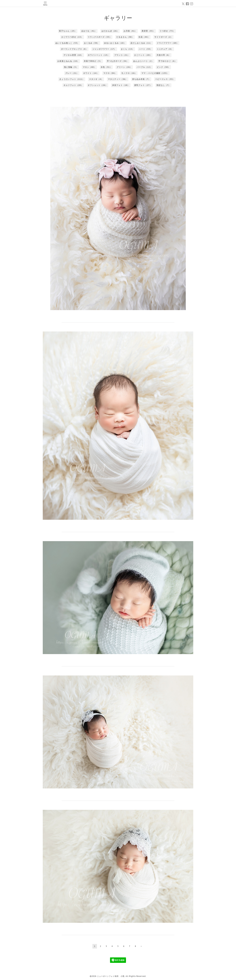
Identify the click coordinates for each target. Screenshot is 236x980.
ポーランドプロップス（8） (74, 49)
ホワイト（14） (91, 73)
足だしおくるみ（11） (141, 43)
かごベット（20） (143, 55)
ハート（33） (145, 49)
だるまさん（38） (125, 37)
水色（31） (106, 67)
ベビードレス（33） (165, 79)
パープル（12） (144, 67)
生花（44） (144, 37)
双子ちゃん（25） (68, 31)
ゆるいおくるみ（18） (115, 43)
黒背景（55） (148, 31)
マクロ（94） (110, 73)
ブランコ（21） (122, 55)
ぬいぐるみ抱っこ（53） (67, 43)
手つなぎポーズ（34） (118, 61)
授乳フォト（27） (143, 85)
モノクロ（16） (129, 73)
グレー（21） (72, 73)
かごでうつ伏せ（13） (72, 37)
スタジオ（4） (96, 79)
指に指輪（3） (71, 67)
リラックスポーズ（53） (100, 37)
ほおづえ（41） (89, 31)
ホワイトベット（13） (99, 55)
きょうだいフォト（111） (72, 79)
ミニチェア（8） (165, 49)
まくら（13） (127, 49)
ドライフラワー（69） (168, 43)
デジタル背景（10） (73, 55)
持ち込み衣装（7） (141, 79)
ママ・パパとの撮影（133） (155, 73)
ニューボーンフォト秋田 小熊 (111, 976)
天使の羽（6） (164, 55)
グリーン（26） (124, 67)
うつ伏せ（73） (167, 31)
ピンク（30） (163, 67)
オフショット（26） (97, 85)
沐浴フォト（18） (121, 85)
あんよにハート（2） (143, 61)
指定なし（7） (164, 85)
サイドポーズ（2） (164, 37)
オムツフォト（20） (73, 85)
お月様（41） (130, 31)
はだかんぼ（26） (110, 31)
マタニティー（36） (118, 79)
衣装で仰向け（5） (93, 61)
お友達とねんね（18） (68, 61)
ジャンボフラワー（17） (104, 49)
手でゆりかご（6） (167, 61)
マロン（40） (89, 67)
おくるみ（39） (92, 43)
